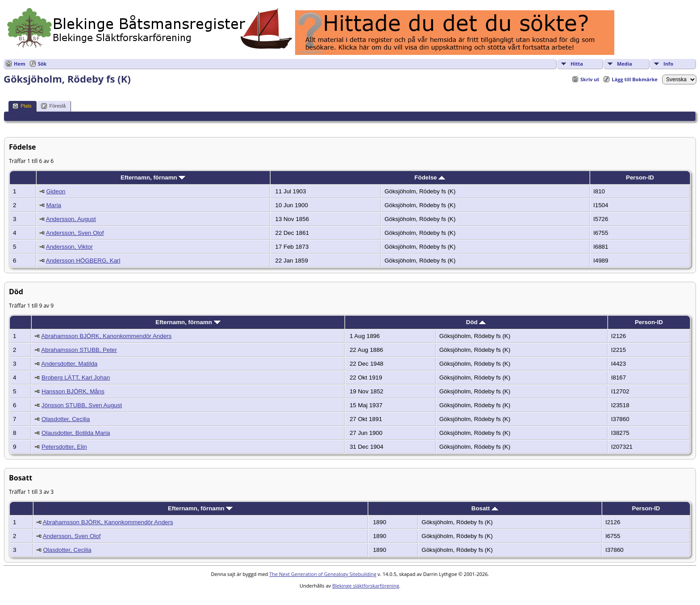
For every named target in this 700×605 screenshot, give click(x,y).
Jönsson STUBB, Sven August (82, 405)
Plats (22, 106)
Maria (54, 205)
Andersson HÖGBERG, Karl (83, 261)
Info (668, 64)
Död (476, 322)
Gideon (56, 191)
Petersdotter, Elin (64, 447)
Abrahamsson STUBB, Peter (79, 350)
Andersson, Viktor (69, 247)
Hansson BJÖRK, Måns (73, 391)
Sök (42, 64)
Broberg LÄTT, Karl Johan (76, 378)
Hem (20, 64)
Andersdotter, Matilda (69, 364)
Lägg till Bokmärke (635, 79)
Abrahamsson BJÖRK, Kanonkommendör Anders (106, 336)
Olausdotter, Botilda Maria (76, 433)
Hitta (577, 64)
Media (625, 64)
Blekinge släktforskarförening (366, 586)
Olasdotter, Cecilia (66, 419)
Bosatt (485, 508)
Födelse (430, 177)
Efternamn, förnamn (153, 177)
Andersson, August (71, 219)
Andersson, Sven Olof (75, 233)
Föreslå (53, 106)
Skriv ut (590, 79)
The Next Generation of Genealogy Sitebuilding (323, 574)
